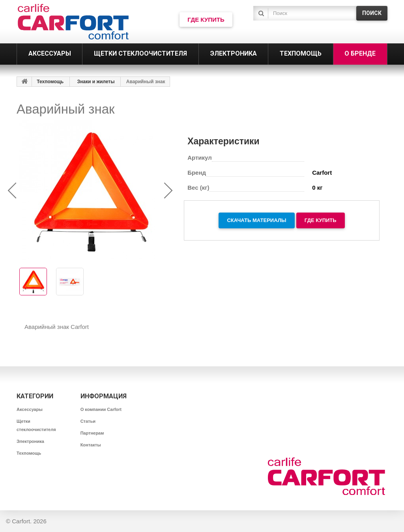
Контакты (91, 445)
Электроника (30, 441)
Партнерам (92, 433)
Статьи (88, 421)
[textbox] (310, 13)
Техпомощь (50, 82)
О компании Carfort (101, 409)
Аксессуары (30, 409)
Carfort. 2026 (29, 521)
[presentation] (12, 191)
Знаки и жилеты (96, 82)
